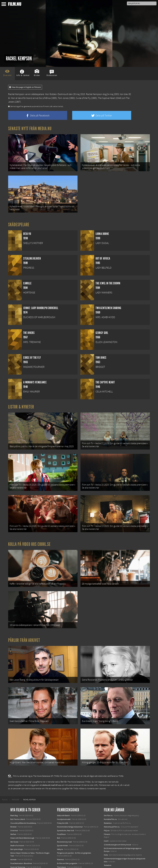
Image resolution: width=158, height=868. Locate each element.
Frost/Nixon (62, 816)
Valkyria (60, 831)
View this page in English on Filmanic (25, 87)
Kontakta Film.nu (110, 801)
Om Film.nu (108, 797)
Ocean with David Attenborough (22, 820)
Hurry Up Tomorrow (18, 849)
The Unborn (62, 849)
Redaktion (108, 805)
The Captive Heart (107, 98)
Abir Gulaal (14, 823)
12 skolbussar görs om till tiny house (117, 826)
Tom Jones (63, 98)
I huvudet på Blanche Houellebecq (23, 805)
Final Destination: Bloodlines (21, 845)
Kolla (106, 836)
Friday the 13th (63, 805)
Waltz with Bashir (63, 797)
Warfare (13, 816)
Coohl (106, 822)
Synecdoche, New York (66, 812)
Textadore (108, 847)
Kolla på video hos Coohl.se (29, 535)
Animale (13, 841)
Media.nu (107, 850)
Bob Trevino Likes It (18, 801)
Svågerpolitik (109, 857)
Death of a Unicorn (17, 827)
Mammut (60, 841)
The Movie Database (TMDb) (79, 763)
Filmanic (107, 816)
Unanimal (14, 812)
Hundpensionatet (64, 801)
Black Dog (14, 797)
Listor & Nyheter (21, 403)
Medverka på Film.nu (112, 808)
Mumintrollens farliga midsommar (70, 808)
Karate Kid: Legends (18, 863)
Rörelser (13, 808)
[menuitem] (5, 781)
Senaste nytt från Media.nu (30, 129)
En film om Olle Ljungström (67, 845)
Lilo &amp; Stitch (17, 859)
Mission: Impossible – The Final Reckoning (26, 852)
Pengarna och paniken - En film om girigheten (74, 834)
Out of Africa (45, 98)
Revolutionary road (64, 823)
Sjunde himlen (63, 827)
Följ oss (107, 812)
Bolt (59, 820)
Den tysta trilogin (17, 831)
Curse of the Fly (83, 98)
